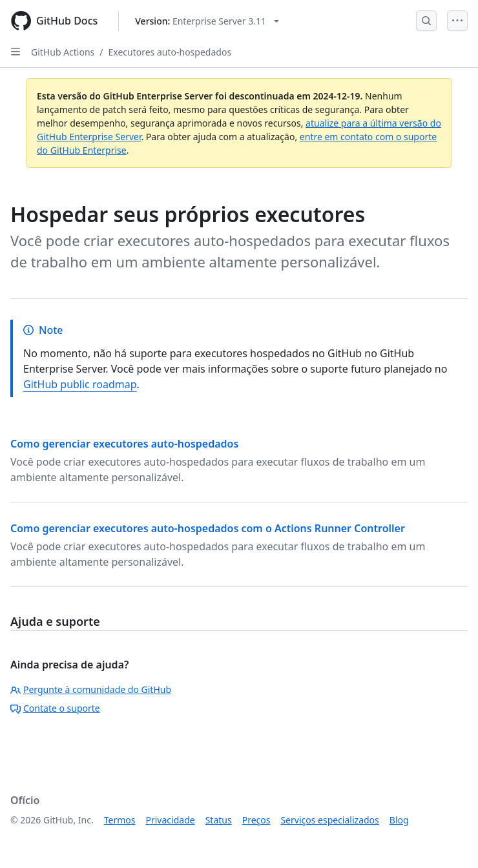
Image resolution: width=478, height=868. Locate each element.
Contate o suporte (55, 708)
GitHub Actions (63, 52)
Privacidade (171, 820)
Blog (399, 820)
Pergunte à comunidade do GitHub (91, 689)
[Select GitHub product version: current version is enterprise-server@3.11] (207, 21)
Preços (256, 820)
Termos (120, 820)
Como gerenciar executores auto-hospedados (124, 444)
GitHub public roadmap (80, 384)
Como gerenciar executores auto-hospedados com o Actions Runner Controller (208, 528)
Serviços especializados (329, 820)
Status (219, 820)
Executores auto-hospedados (170, 52)
